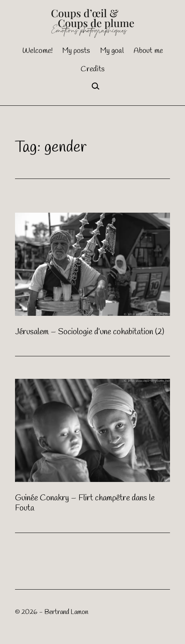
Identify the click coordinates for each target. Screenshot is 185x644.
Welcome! (37, 51)
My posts (76, 51)
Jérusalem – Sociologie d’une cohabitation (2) (89, 332)
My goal (112, 51)
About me (148, 51)
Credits (93, 69)
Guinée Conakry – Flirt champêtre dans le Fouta (85, 503)
